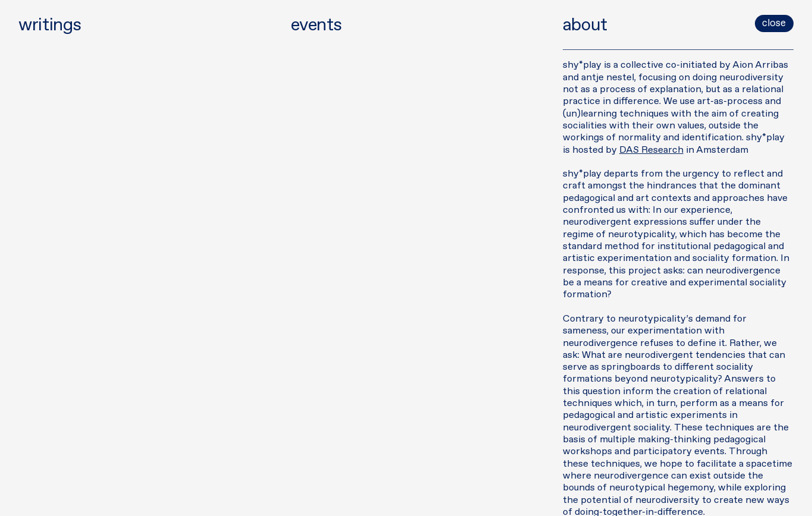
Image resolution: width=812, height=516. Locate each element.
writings (48, 26)
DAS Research (651, 150)
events (316, 26)
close (774, 23)
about (585, 26)
